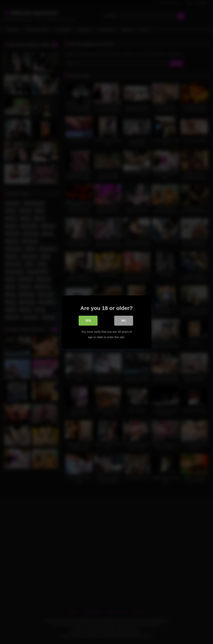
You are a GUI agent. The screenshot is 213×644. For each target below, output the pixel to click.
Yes (88, 321)
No (124, 321)
